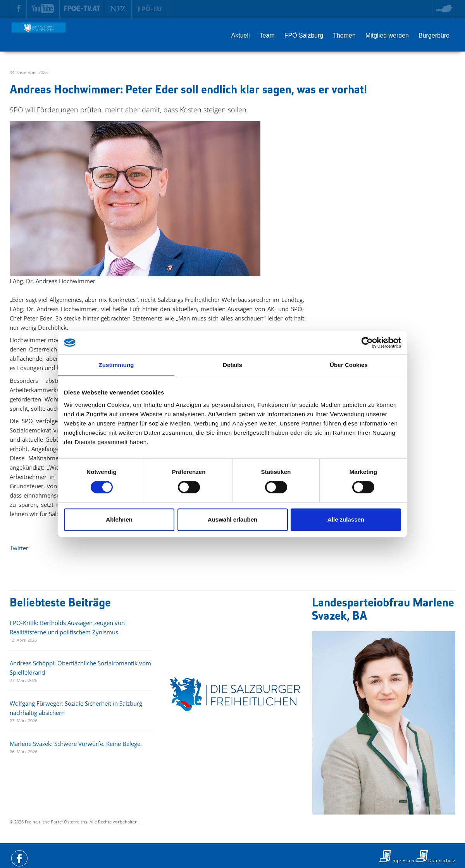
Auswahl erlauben (232, 519)
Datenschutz (442, 860)
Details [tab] (232, 365)
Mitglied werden (387, 35)
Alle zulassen (346, 519)
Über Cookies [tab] (349, 365)
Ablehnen (119, 519)
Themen (344, 35)
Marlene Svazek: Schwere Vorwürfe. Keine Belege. (76, 744)
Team (267, 35)
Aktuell (241, 35)
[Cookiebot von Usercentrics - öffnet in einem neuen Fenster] (367, 343)
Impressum (404, 860)
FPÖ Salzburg (304, 35)
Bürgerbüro (434, 35)
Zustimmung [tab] (116, 365)
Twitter (19, 548)
